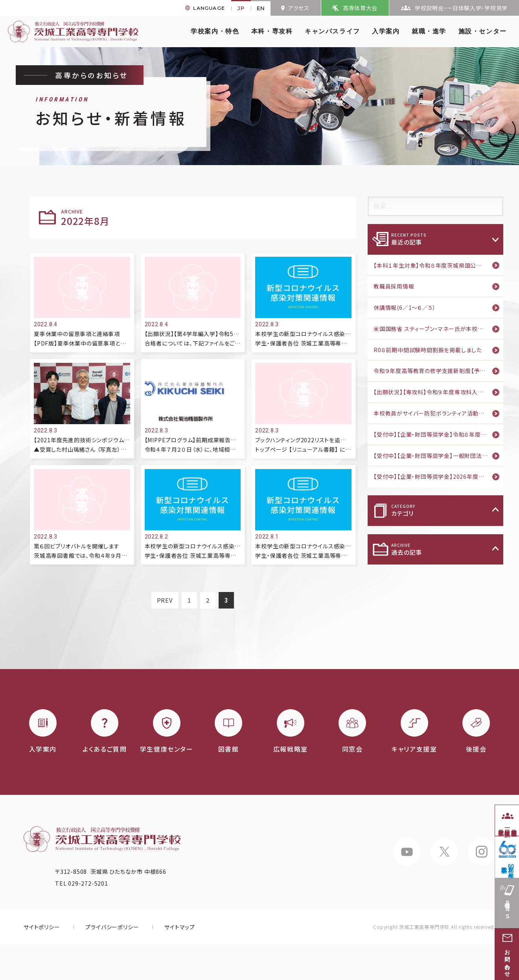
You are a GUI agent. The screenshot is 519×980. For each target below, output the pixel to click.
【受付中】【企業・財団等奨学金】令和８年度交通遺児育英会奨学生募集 (438, 434)
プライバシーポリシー (112, 927)
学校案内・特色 (215, 31)
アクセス (299, 8)
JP (241, 8)
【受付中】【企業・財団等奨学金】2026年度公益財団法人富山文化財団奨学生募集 (438, 476)
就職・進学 (429, 31)
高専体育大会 (360, 8)
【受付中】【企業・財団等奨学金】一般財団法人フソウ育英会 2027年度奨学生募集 (438, 456)
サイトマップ (180, 927)
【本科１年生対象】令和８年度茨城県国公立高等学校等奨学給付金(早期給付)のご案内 (438, 265)
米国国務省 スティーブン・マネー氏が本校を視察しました (438, 329)
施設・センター (483, 31)
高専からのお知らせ (91, 75)
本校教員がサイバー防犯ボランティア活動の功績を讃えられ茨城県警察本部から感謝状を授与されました (438, 413)
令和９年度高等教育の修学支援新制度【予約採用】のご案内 (438, 371)
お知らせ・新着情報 (111, 113)
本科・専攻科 (272, 31)
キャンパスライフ (332, 31)
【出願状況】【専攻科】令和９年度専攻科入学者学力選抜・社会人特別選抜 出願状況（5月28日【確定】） (438, 392)
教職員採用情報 (394, 286)
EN (261, 8)
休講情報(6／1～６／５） (405, 307)
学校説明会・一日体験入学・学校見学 (461, 8)
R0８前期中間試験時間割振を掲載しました (428, 350)
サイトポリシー (42, 927)
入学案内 (386, 31)
